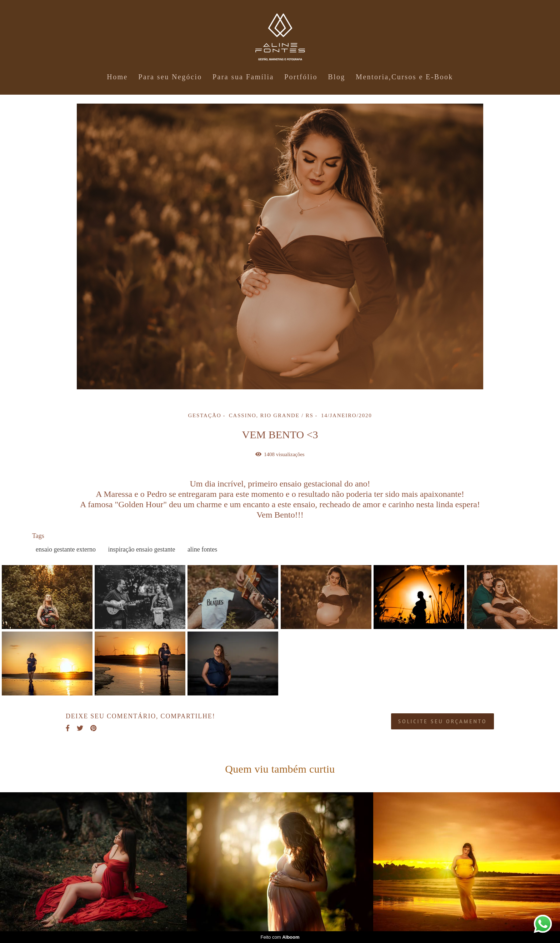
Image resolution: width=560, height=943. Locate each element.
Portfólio (301, 77)
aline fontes (202, 549)
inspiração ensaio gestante (141, 549)
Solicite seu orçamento (442, 721)
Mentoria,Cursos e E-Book (404, 77)
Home (117, 77)
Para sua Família (243, 77)
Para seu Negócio (170, 77)
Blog (337, 77)
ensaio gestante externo (66, 549)
